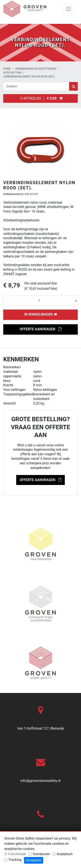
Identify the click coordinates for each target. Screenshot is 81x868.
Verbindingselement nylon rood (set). (29, 77)
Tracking (15, 860)
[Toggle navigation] (68, 9)
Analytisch (65, 854)
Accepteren (34, 860)
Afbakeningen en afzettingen (35, 69)
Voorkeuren (41, 854)
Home (7, 69)
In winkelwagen (40, 314)
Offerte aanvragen (40, 329)
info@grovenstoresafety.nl (41, 781)
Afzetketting (12, 73)
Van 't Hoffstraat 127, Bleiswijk (40, 728)
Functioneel (17, 854)
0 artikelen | (41, 98)
